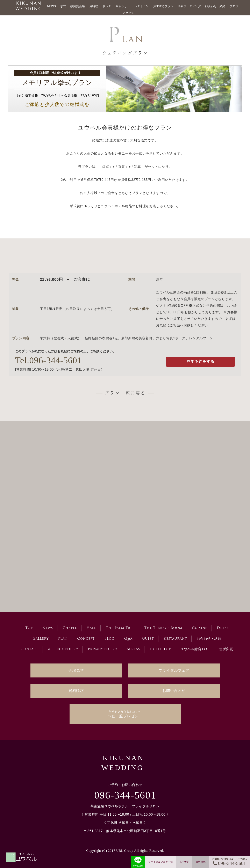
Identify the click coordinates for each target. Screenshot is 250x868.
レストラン (142, 6)
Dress (223, 628)
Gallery (41, 639)
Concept (86, 639)
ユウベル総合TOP (195, 649)
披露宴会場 (78, 6)
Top (29, 628)
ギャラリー (123, 6)
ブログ (234, 6)
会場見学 (76, 670)
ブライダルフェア (174, 670)
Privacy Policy (103, 649)
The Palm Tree (120, 628)
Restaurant (175, 639)
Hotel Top (160, 649)
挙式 (63, 6)
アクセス (128, 13)
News (48, 628)
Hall (91, 628)
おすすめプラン (163, 6)
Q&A (128, 639)
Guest (148, 639)
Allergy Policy (63, 649)
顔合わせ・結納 (215, 6)
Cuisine (200, 628)
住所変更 (226, 649)
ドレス (107, 6)
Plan (63, 639)
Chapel (70, 628)
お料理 (94, 6)
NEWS (51, 6)
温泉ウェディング (189, 6)
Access (133, 649)
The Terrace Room (163, 628)
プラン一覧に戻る (125, 393)
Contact (29, 649)
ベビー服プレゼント (125, 714)
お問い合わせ (174, 691)
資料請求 (76, 691)
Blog (109, 639)
